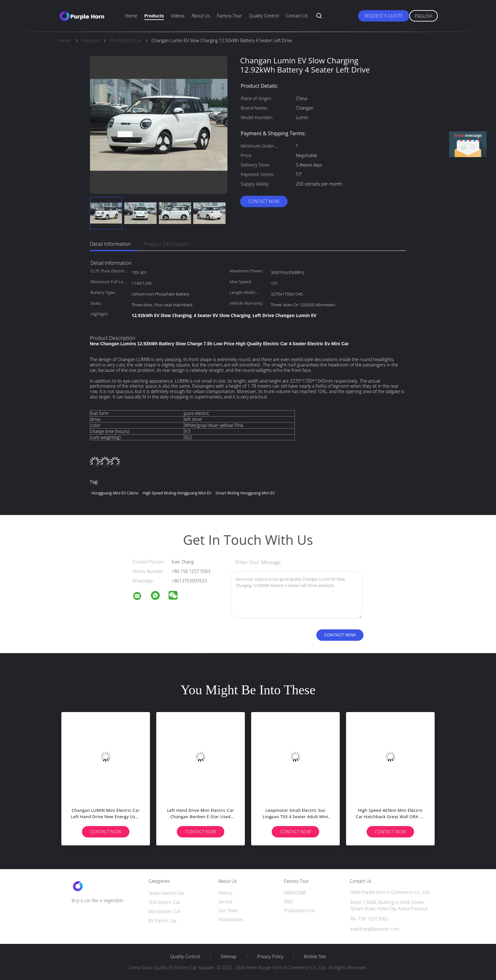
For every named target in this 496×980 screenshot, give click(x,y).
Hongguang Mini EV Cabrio (115, 493)
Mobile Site (315, 957)
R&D (288, 902)
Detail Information (110, 244)
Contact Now (264, 201)
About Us (201, 16)
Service (225, 902)
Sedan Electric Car (167, 893)
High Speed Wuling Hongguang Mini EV (177, 493)
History (225, 893)
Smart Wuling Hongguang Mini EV (245, 493)
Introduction (231, 919)
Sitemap (229, 957)
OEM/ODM (295, 893)
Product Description (166, 244)
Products (154, 16)
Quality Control (264, 16)
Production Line (300, 910)
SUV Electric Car (164, 902)
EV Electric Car (163, 921)
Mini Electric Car (165, 911)
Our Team (228, 910)
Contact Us (297, 16)
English (424, 16)
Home (131, 16)
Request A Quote (384, 16)
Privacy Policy (270, 957)
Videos (178, 16)
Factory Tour (229, 16)
